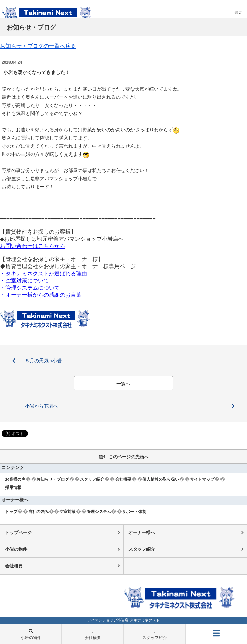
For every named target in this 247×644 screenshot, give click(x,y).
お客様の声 (15, 479)
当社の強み (38, 512)
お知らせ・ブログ (53, 479)
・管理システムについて (30, 288)
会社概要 (123, 479)
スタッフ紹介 (92, 479)
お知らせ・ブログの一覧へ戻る (38, 46)
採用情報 (13, 487)
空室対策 (68, 512)
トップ (11, 512)
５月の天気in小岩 (43, 361)
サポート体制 (134, 512)
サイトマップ (202, 479)
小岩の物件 (16, 549)
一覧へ (123, 384)
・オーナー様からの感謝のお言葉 (41, 295)
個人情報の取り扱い (161, 479)
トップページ (18, 532)
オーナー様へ (142, 532)
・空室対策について (24, 281)
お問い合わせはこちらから (33, 246)
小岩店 (236, 12)
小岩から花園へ (41, 406)
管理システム (99, 512)
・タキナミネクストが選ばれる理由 (43, 273)
